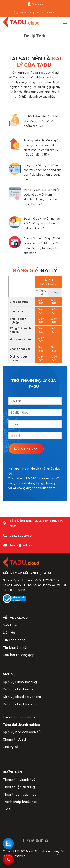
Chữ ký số (10, 747)
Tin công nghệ (14, 640)
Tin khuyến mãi (15, 647)
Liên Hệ (9, 632)
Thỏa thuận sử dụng (19, 787)
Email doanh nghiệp (19, 717)
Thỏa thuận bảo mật (19, 794)
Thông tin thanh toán (20, 779)
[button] (65, 22)
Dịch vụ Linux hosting (20, 682)
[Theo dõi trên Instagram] (28, 841)
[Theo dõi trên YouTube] (46, 841)
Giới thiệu (11, 625)
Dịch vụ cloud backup (20, 704)
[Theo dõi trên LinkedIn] (42, 841)
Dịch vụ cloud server (19, 689)
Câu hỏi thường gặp (19, 655)
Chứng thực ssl (14, 739)
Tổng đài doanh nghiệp (21, 725)
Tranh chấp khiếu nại (20, 802)
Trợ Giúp (10, 809)
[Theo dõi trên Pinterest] (37, 841)
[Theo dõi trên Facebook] (24, 841)
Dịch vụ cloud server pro (22, 697)
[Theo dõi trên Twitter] (33, 841)
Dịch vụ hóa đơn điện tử (22, 732)
